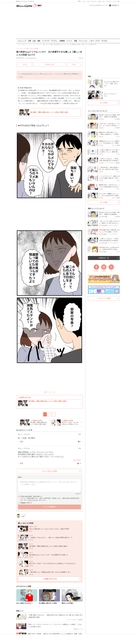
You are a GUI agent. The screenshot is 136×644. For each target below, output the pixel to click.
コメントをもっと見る (49, 471)
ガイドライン (33, 500)
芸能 (76, 41)
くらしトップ (22, 41)
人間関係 (62, 41)
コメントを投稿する (49, 507)
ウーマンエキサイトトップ (98, 5)
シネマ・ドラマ (95, 41)
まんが (100, 1)
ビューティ (94, 1)
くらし (84, 1)
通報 (80, 434)
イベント (69, 41)
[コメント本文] (49, 485)
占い (104, 1)
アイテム (54, 41)
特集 (89, 76)
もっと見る (104, 103)
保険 (39, 41)
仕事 (29, 41)
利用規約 (23, 503)
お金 (34, 41)
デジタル (104, 41)
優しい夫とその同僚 (33, 49)
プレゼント (109, 1)
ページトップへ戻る (104, 298)
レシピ (88, 1)
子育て (79, 1)
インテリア (46, 41)
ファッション (83, 41)
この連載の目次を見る (49, 579)
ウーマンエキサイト (31, 58)
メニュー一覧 (116, 1)
